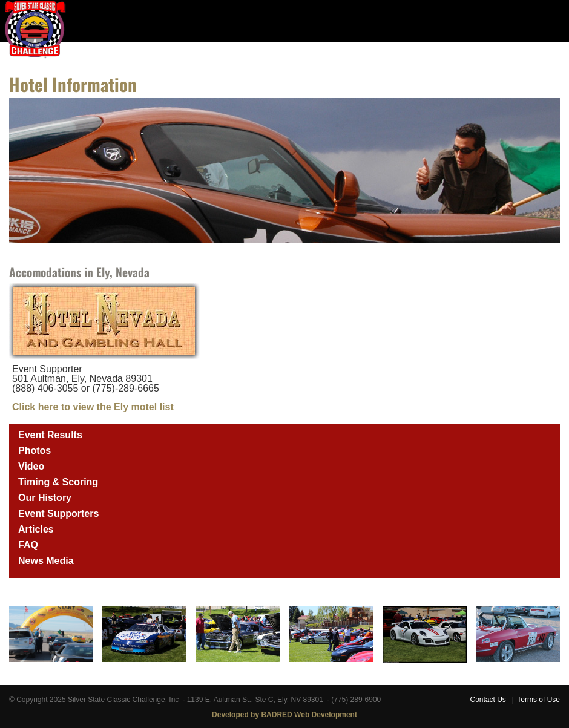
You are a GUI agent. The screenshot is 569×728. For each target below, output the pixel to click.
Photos (35, 451)
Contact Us (488, 700)
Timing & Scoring (58, 482)
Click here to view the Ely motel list (93, 407)
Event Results (50, 435)
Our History (45, 498)
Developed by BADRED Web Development (284, 715)
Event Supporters (58, 513)
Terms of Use (538, 700)
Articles (36, 529)
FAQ (28, 545)
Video (31, 466)
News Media (46, 561)
